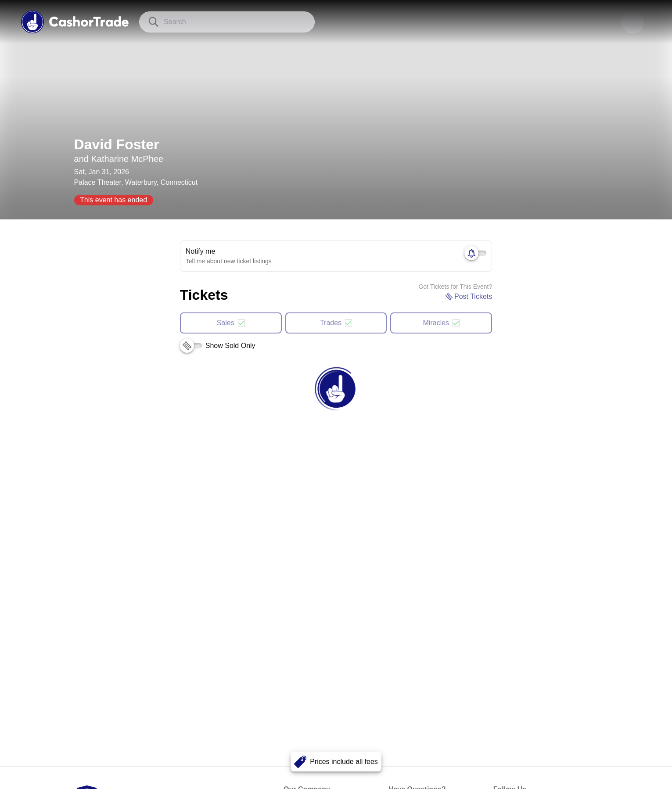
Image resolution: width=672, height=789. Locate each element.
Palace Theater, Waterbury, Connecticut (136, 182)
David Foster (117, 144)
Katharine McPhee (128, 159)
